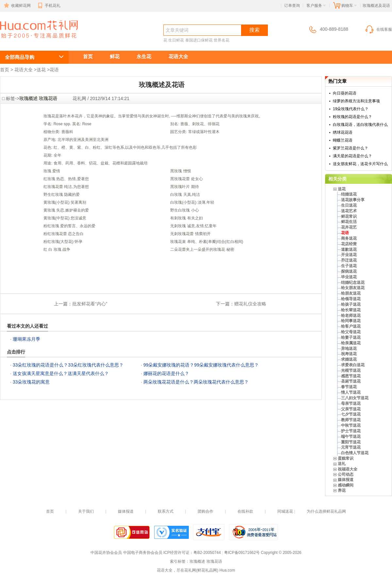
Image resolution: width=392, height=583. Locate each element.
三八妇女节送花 (355, 398)
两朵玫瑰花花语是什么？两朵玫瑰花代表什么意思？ (196, 382)
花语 (54, 70)
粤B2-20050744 (207, 553)
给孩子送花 (351, 304)
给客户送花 (351, 326)
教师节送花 (351, 420)
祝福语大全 (348, 469)
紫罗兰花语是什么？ (351, 148)
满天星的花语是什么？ (352, 156)
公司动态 (346, 474)
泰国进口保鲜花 (199, 40)
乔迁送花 (349, 260)
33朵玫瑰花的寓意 (31, 382)
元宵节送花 (351, 447)
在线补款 (245, 511)
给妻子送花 (351, 337)
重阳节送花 (351, 442)
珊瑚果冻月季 (26, 339)
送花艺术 (349, 211)
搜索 (254, 30)
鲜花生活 (349, 222)
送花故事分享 (353, 200)
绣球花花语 (343, 132)
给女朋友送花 (353, 288)
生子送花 (349, 266)
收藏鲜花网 (17, 6)
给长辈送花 (351, 310)
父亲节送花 (351, 409)
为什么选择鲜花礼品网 (326, 511)
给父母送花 (351, 332)
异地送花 (349, 349)
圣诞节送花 (351, 381)
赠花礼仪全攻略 (250, 304)
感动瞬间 (346, 485)
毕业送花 (349, 277)
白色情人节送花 (355, 453)
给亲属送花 (351, 343)
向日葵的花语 (345, 93)
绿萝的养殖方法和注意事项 (356, 101)
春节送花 (349, 387)
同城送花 (285, 511)
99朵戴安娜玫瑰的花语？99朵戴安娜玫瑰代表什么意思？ (201, 365)
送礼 (342, 464)
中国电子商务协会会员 (143, 553)
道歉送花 (349, 249)
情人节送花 (351, 392)
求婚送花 (349, 359)
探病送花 (349, 271)
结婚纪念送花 (353, 283)
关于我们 (86, 511)
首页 (88, 56)
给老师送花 (351, 316)
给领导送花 (351, 299)
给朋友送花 (351, 293)
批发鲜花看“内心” (90, 304)
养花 (342, 490)
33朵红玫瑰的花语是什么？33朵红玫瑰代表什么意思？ (68, 365)
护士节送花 (351, 431)
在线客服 (378, 29)
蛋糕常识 (346, 458)
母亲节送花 (351, 403)
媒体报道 (346, 480)
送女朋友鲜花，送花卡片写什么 (360, 164)
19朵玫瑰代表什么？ (351, 109)
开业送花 (349, 255)
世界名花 (221, 40)
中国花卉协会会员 (106, 553)
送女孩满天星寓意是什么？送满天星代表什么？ (61, 373)
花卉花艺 (349, 227)
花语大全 (178, 56)
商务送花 (349, 238)
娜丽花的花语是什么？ (166, 373)
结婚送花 (349, 194)
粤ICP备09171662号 (242, 553)
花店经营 (349, 244)
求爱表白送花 (353, 365)
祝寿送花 (349, 354)
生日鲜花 (176, 40)
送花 (41, 70)
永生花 (144, 56)
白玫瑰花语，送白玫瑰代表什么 (360, 125)
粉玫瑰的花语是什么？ (352, 117)
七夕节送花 (351, 414)
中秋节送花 (351, 425)
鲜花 (115, 56)
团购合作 (205, 511)
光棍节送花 (351, 370)
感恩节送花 (351, 376)
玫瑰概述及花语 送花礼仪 (35, 41)
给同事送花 (351, 321)
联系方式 (166, 511)
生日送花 (349, 205)
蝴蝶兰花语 (343, 140)
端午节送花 (351, 437)
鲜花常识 (349, 216)
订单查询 (292, 6)
